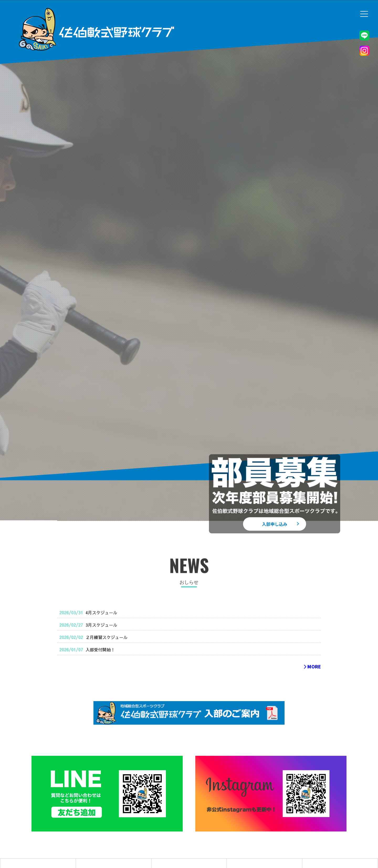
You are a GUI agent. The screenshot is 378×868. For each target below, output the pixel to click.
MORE (312, 678)
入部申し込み (275, 524)
